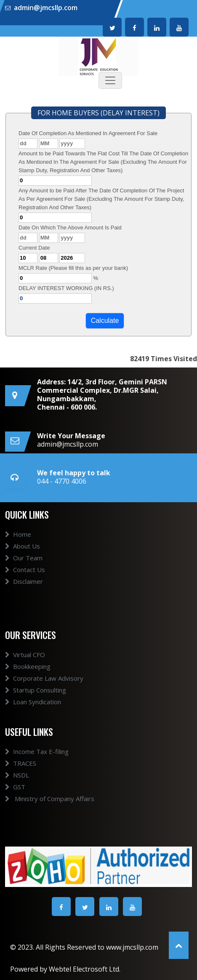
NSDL (17, 775)
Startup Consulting (36, 690)
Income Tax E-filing (37, 751)
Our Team (24, 558)
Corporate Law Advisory (44, 678)
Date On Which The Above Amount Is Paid (70, 228)
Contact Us (25, 570)
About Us (23, 546)
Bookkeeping (28, 666)
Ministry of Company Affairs (50, 799)
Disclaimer (24, 581)
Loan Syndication (33, 702)
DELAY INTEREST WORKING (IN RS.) (66, 288)
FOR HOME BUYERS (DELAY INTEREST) (98, 113)
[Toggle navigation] (110, 80)
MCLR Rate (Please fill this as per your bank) (73, 268)
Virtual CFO (25, 655)
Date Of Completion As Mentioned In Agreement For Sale (88, 133)
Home (18, 534)
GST (15, 787)
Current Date (34, 248)
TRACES (21, 763)
